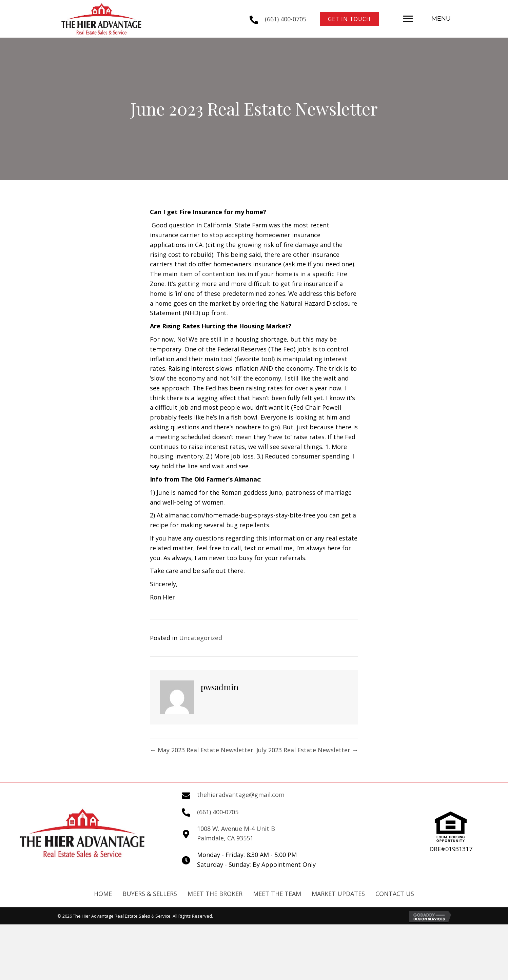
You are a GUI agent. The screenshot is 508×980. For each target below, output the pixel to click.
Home (103, 894)
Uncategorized (201, 638)
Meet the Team (277, 894)
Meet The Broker (215, 894)
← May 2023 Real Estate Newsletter (202, 750)
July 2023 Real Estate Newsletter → (307, 750)
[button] (349, 19)
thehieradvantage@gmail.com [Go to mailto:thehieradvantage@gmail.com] (241, 795)
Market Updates (338, 894)
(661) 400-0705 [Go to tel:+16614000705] (286, 19)
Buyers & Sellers (150, 894)
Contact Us (395, 894)
